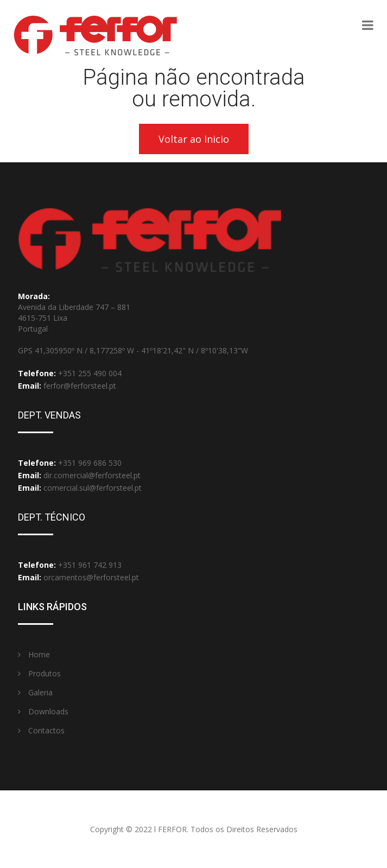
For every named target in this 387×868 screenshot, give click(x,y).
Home (34, 654)
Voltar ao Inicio (194, 139)
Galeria (35, 692)
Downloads (43, 711)
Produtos (39, 673)
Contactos (41, 730)
